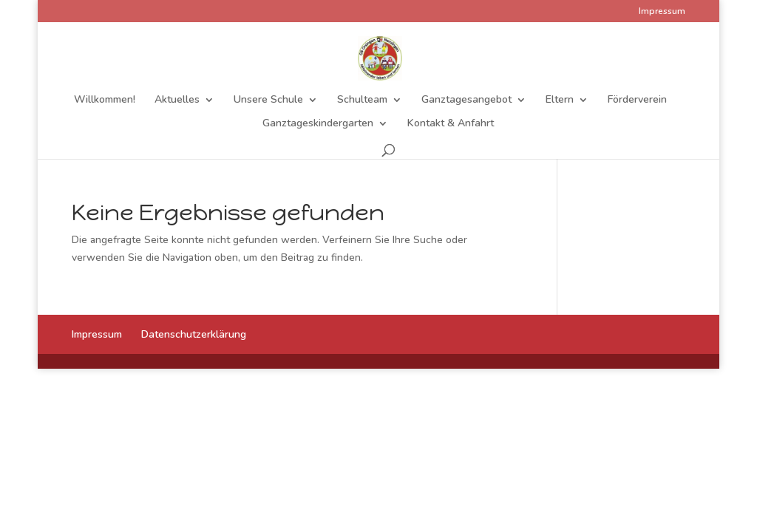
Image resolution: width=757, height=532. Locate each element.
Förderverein (637, 100)
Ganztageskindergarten (318, 124)
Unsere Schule (268, 100)
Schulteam (362, 100)
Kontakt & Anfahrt (451, 124)
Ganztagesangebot (466, 100)
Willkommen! (105, 100)
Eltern (560, 100)
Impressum (662, 12)
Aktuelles (177, 100)
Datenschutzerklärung (194, 334)
